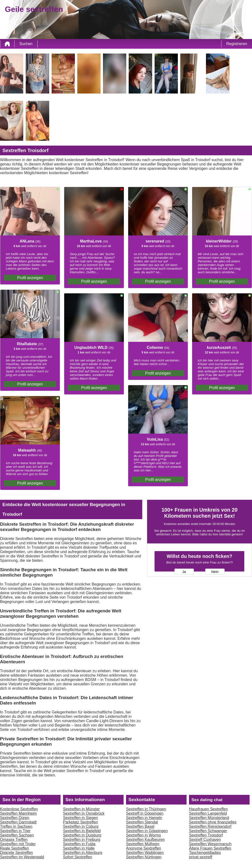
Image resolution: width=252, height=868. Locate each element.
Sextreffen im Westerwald (22, 857)
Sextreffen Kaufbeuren (145, 840)
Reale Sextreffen (14, 848)
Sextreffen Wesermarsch (210, 844)
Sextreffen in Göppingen (147, 831)
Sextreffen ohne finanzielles (213, 822)
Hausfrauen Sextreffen (208, 809)
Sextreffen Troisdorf (206, 835)
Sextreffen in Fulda (79, 844)
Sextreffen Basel (140, 826)
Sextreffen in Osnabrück (84, 813)
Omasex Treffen (14, 840)
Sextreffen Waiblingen (145, 853)
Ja (184, 572)
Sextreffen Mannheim (18, 813)
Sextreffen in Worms (143, 835)
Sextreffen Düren (15, 818)
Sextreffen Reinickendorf (210, 826)
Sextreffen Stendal (142, 822)
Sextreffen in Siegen (80, 818)
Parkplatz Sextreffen (80, 822)
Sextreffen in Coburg (81, 826)
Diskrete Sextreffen (16, 853)
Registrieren (237, 44)
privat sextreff (201, 857)
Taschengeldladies (205, 853)
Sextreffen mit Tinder (18, 844)
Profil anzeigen (30, 278)
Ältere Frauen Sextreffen (210, 848)
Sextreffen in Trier (15, 831)
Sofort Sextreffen (78, 857)
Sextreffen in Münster (81, 809)
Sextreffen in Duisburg (82, 835)
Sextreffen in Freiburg (82, 840)
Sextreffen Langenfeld (208, 813)
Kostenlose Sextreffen (19, 809)
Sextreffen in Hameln (144, 818)
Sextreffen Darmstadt (18, 822)
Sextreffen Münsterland (209, 818)
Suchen (26, 44)
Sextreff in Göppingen (145, 813)
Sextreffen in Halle (79, 848)
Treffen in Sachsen (16, 826)
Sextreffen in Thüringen (146, 809)
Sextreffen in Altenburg (83, 853)
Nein (215, 572)
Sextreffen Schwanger (208, 831)
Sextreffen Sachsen (17, 835)
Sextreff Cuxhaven (205, 840)
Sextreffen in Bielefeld (82, 831)
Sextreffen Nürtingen (144, 857)
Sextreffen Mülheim (143, 844)
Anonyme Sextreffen (144, 848)
